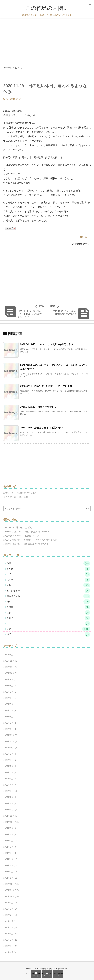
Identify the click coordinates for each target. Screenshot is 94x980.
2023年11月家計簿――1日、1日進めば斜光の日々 (27, 532)
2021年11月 (10, 816)
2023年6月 (10, 698)
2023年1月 (10, 729)
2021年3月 (10, 865)
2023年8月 (10, 686)
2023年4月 (10, 710)
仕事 (48, 613)
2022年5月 (10, 779)
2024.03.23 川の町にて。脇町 (18, 527)
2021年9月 (10, 828)
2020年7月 (10, 915)
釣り (48, 602)
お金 (48, 585)
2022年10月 (10, 748)
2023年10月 (10, 673)
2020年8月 (10, 909)
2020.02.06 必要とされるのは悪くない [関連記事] (41, 428)
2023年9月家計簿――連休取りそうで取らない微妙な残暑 (30, 540)
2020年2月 (10, 946)
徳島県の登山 (48, 596)
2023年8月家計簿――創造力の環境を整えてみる (26, 544)
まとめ (48, 569)
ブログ (48, 618)
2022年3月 (10, 791)
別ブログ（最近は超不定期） (17, 497)
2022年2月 (10, 797)
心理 (48, 563)
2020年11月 (11, 890)
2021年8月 (10, 834)
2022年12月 (10, 735)
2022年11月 (10, 741)
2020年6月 (10, 921)
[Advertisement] (47, 40)
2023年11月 (10, 667)
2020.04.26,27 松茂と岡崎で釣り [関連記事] (38, 407)
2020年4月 (10, 934)
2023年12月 (10, 661)
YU (88, 244)
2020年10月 (11, 896)
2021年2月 (10, 872)
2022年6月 (10, 772)
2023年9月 (10, 679)
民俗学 (48, 607)
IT (48, 623)
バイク (48, 580)
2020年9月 (10, 903)
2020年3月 (10, 940)
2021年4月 (10, 859)
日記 (20, 68)
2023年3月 (10, 717)
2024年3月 (10, 655)
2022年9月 (10, 754)
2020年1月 (10, 952)
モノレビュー (48, 591)
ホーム (9, 68)
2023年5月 (10, 704)
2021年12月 (10, 810)
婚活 (48, 634)
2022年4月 (10, 785)
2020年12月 (11, 884)
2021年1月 (10, 878)
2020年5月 (10, 927)
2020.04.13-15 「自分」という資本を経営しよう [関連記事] (47, 344)
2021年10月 (11, 822)
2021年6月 (10, 847)
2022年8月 (10, 760)
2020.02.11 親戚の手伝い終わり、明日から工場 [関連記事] (46, 386)
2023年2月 (10, 723)
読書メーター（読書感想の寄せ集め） (21, 493)
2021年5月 (10, 853)
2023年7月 (10, 692)
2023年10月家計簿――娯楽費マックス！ (22, 536)
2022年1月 (10, 803)
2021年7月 (10, 841)
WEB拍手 (10, 228)
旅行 (48, 574)
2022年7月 (10, 766)
